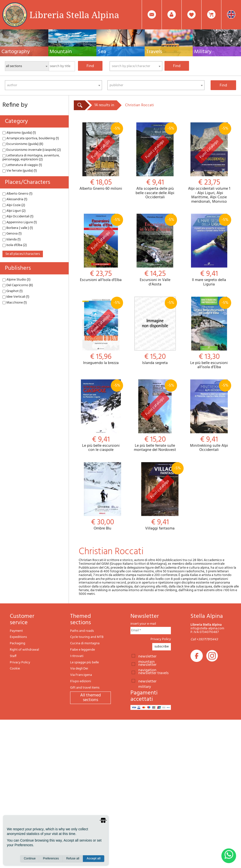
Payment (16, 631)
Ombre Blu (102, 497)
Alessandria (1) (15, 199)
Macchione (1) (15, 303)
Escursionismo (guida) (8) (23, 144)
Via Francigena (81, 675)
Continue (30, 858)
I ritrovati (77, 656)
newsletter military (147, 681)
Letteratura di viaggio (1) (22, 165)
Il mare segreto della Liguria (209, 250)
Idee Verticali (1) (16, 297)
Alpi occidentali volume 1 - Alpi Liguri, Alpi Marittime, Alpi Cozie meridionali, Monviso (209, 163)
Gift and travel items (85, 688)
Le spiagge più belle (84, 663)
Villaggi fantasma (160, 497)
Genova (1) (12, 234)
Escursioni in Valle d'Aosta (155, 250)
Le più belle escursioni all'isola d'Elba (209, 333)
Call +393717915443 (204, 639)
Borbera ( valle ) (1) (18, 228)
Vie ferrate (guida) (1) (20, 171)
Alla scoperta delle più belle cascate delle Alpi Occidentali (155, 161)
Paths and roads (82, 631)
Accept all (94, 858)
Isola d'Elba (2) (15, 245)
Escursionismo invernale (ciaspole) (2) (32, 150)
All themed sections (90, 698)
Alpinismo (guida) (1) (19, 133)
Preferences (51, 858)
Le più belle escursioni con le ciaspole (101, 416)
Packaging (18, 643)
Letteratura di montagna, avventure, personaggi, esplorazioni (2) (31, 157)
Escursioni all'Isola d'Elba (101, 248)
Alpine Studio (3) (16, 280)
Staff (13, 656)
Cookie (15, 669)
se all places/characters (23, 254)
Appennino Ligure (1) (20, 222)
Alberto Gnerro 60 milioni (101, 157)
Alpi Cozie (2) (14, 205)
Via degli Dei (79, 669)
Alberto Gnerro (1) (17, 194)
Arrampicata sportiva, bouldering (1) (31, 138)
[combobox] (136, 66)
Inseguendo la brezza (101, 331)
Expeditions (18, 637)
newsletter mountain (147, 656)
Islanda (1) (12, 240)
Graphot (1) (13, 291)
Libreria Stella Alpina (74, 15)
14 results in (104, 105)
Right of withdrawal (24, 650)
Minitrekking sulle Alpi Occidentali (209, 416)
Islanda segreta (155, 331)
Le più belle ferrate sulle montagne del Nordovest (155, 416)
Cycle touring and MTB (87, 637)
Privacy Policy (20, 663)
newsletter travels (153, 673)
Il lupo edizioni (81, 681)
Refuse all (73, 858)
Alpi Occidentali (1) (18, 217)
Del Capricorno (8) (18, 285)
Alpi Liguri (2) (14, 211)
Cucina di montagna (85, 643)
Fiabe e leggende (82, 650)
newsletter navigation (147, 664)
